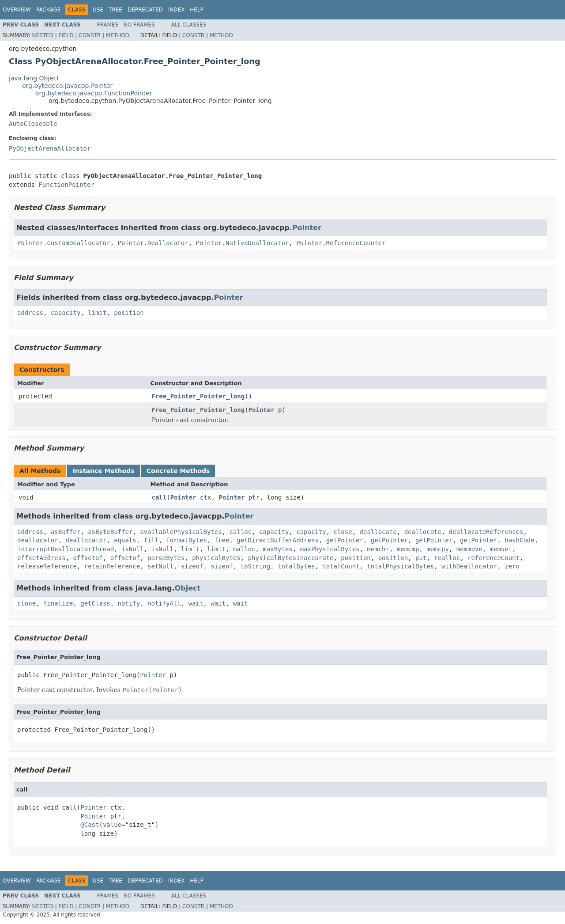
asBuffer (66, 532)
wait (196, 603)
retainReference (112, 566)
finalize (58, 603)
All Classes (189, 25)
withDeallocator (469, 566)
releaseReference (47, 566)
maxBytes (277, 549)
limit (97, 313)
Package (48, 10)
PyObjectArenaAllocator (50, 148)
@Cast (90, 825)
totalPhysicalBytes (400, 566)
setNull (160, 566)
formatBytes (186, 540)
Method (118, 35)
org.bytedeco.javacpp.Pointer (67, 86)
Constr (90, 35)
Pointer (307, 228)
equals (125, 540)
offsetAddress (41, 558)
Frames (108, 25)
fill (151, 540)
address (30, 313)
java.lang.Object (34, 78)
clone (26, 603)
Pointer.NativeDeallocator (243, 243)
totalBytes (296, 566)
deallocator (38, 540)
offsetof (88, 558)
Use (98, 10)
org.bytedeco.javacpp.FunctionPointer (94, 93)
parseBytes (166, 558)
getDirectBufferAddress (277, 540)
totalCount (341, 566)
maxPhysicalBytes (330, 549)
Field (66, 35)
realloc (447, 558)
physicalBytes (216, 558)
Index (177, 10)
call (159, 497)
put (421, 558)
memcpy (438, 549)
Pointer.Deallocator (153, 243)
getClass (95, 603)
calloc (240, 532)
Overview (17, 10)
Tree (115, 10)
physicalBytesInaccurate (291, 558)
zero (512, 566)
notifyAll (164, 603)
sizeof (192, 566)
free (222, 540)
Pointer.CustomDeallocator (64, 243)
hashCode (519, 540)
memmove (469, 549)
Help (197, 10)
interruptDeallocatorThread (66, 549)
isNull (133, 549)
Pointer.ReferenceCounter (341, 243)
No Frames (139, 25)
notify (129, 603)
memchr (378, 549)
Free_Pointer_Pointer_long (198, 396)
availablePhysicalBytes (181, 532)
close (343, 532)
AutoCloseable (33, 124)
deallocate (378, 532)
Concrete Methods (178, 471)
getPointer (345, 540)
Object (188, 588)
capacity (66, 313)
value (112, 825)
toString (255, 566)
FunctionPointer (66, 185)
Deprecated (145, 10)
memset (501, 549)
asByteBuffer (110, 532)
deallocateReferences (486, 532)
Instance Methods (103, 471)
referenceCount (493, 558)
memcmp (408, 549)
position (129, 313)
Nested (42, 35)
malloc (244, 549)
